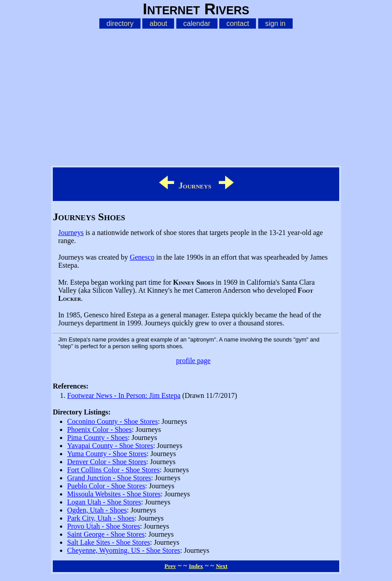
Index (196, 566)
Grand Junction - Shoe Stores (109, 478)
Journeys (71, 233)
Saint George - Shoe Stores (106, 534)
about (158, 23)
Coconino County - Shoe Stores (113, 421)
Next (222, 566)
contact (238, 23)
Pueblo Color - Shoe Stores (106, 486)
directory (120, 23)
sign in (276, 23)
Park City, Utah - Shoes (101, 518)
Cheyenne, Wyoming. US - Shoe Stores (124, 550)
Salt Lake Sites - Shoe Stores (109, 542)
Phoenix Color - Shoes (99, 429)
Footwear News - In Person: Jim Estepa (124, 395)
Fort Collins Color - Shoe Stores (113, 470)
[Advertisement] (196, 96)
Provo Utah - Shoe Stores (104, 526)
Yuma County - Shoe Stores (107, 454)
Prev (170, 566)
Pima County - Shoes (98, 438)
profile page (194, 361)
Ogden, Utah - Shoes (97, 510)
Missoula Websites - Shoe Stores (114, 494)
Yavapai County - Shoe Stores (110, 446)
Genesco (142, 257)
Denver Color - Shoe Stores (107, 462)
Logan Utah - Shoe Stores (104, 502)
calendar (197, 23)
